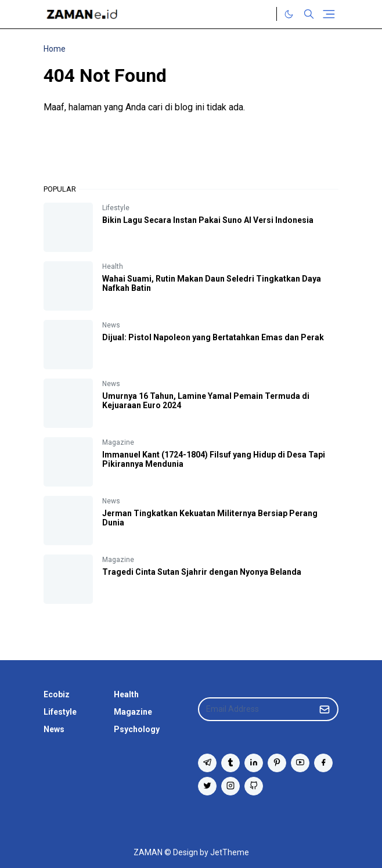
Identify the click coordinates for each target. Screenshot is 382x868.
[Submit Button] (325, 709)
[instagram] (230, 786)
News (111, 325)
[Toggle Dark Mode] (289, 14)
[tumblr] (230, 763)
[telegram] (207, 763)
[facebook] (323, 763)
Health (113, 266)
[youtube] (300, 763)
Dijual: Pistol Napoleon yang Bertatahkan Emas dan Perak (213, 337)
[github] (254, 786)
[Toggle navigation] (329, 14)
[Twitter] (265, 14)
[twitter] (207, 786)
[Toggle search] (309, 14)
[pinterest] (277, 763)
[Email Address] (256, 709)
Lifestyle (116, 208)
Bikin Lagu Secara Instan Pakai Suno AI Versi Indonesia (208, 220)
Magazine (118, 442)
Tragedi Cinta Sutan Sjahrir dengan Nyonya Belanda (202, 572)
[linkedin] (254, 763)
